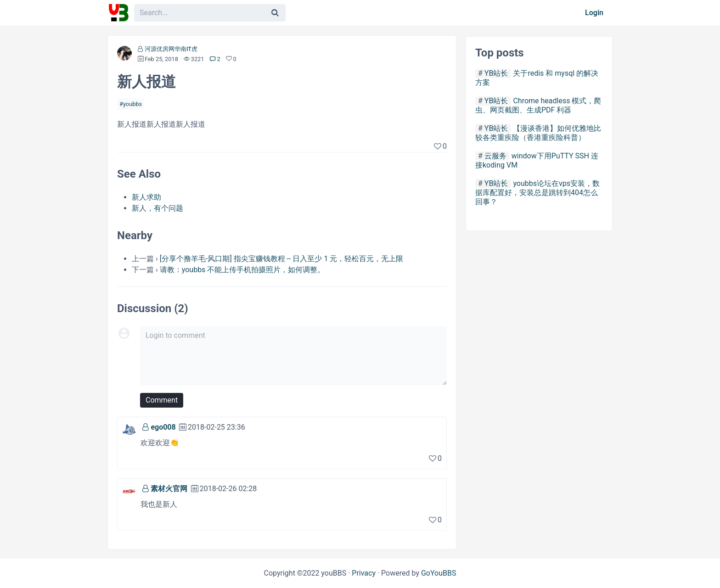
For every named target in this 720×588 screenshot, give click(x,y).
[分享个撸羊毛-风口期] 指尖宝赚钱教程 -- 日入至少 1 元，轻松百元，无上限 (282, 259)
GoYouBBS (439, 573)
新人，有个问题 (157, 208)
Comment (162, 400)
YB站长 (496, 73)
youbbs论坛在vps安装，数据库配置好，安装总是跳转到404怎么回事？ (537, 193)
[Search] (275, 13)
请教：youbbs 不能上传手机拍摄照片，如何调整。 (242, 270)
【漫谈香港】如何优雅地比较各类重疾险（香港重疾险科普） (538, 133)
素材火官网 (169, 489)
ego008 (163, 427)
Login (594, 13)
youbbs (132, 104)
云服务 (495, 156)
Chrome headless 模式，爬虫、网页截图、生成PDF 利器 (538, 105)
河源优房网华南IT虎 (171, 49)
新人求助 (146, 197)
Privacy (364, 573)
